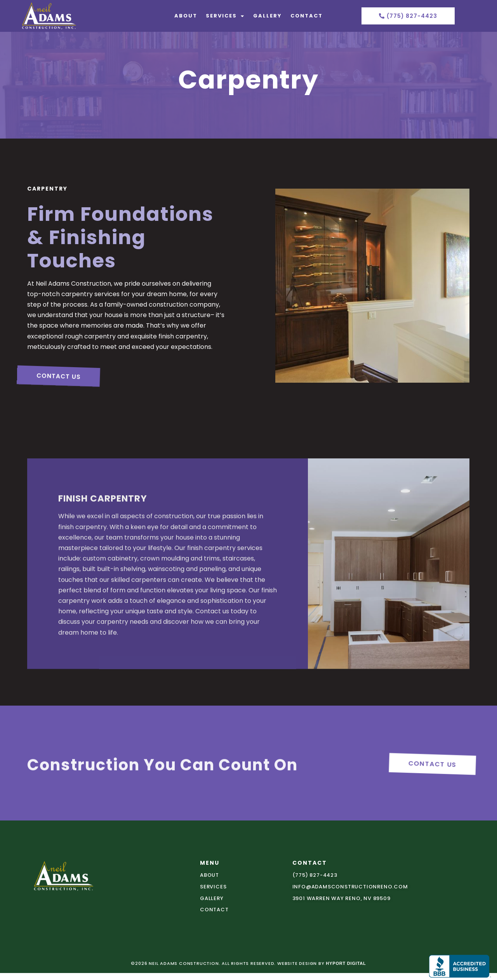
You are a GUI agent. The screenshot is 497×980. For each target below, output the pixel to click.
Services (225, 16)
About (186, 16)
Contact (307, 16)
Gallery (268, 16)
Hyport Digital (346, 963)
